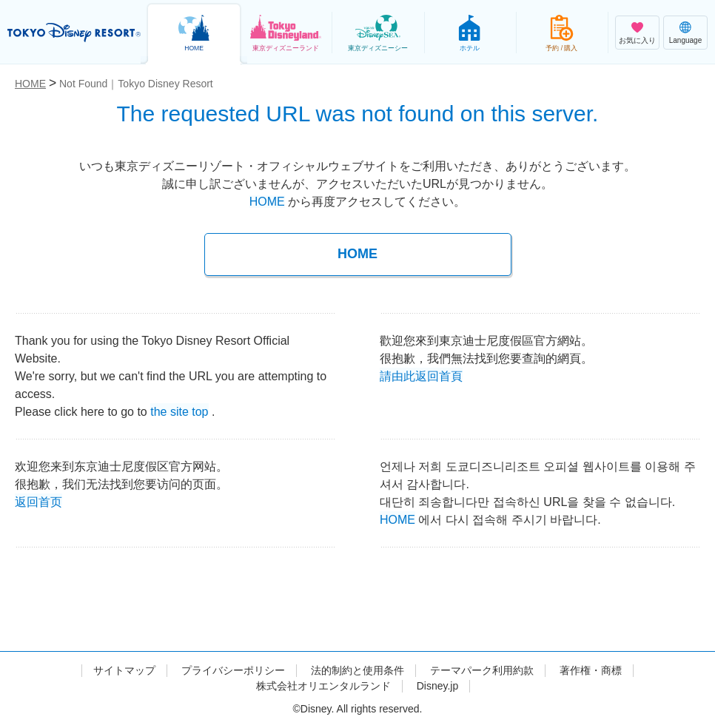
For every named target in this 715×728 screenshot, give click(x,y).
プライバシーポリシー (233, 670)
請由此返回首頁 (421, 375)
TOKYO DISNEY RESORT (74, 33)
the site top (179, 410)
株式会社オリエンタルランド (323, 686)
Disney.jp (438, 686)
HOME (267, 202)
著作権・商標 (591, 670)
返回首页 (38, 500)
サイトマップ (124, 670)
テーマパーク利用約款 (482, 670)
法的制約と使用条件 (357, 670)
